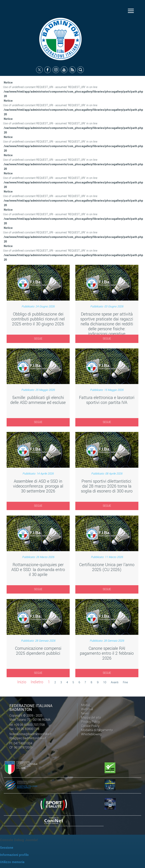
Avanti (115, 683)
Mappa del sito (91, 717)
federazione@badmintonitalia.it (31, 734)
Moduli (86, 705)
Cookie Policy (90, 726)
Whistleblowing (91, 734)
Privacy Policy (91, 722)
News (85, 713)
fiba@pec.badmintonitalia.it (28, 738)
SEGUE (38, 339)
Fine (125, 683)
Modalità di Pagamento (97, 730)
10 (105, 683)
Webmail (87, 709)
